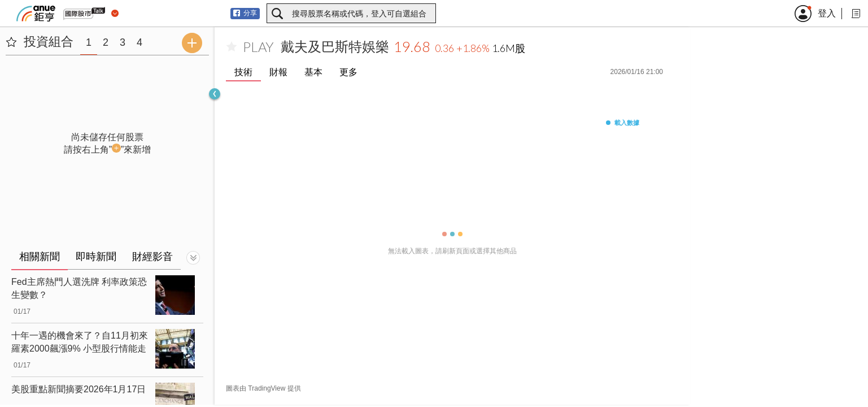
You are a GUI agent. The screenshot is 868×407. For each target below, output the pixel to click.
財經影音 (152, 257)
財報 (278, 72)
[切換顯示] (193, 258)
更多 (348, 72)
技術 (243, 72)
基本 (313, 72)
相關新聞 (40, 257)
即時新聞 (96, 257)
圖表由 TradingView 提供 (263, 388)
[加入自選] (232, 47)
